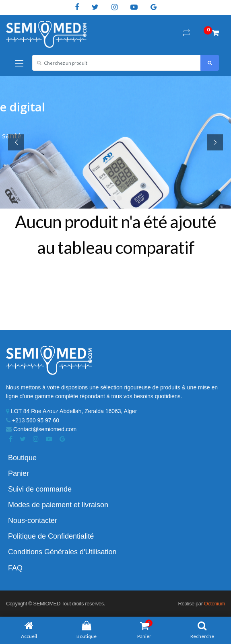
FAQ (15, 568)
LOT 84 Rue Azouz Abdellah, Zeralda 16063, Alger (71, 411)
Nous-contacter (33, 521)
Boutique (22, 458)
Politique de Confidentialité (51, 536)
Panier (19, 473)
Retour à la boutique (116, 287)
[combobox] (117, 63)
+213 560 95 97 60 (33, 420)
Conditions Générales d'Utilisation (62, 552)
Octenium (214, 604)
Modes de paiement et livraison (58, 505)
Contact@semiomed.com (41, 429)
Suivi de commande (40, 489)
